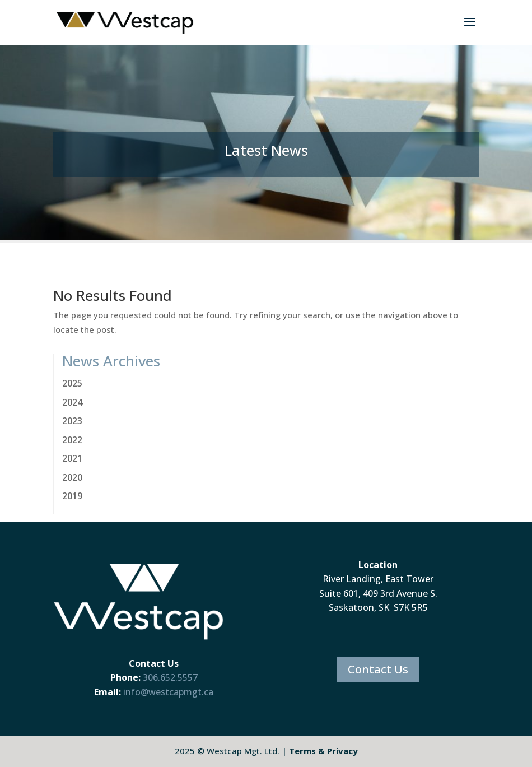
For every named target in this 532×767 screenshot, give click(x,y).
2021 (72, 458)
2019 (72, 496)
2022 (72, 440)
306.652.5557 (170, 677)
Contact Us (378, 669)
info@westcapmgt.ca (168, 692)
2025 (72, 383)
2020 (72, 477)
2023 (72, 421)
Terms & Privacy (323, 751)
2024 (72, 402)
